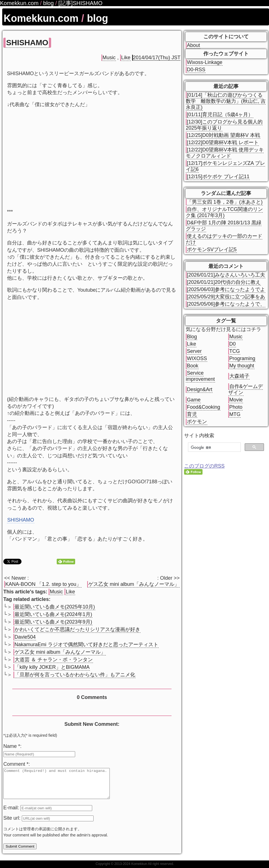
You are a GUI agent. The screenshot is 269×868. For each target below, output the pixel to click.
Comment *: (17, 764)
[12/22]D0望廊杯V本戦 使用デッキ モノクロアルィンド (225, 153)
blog (97, 18)
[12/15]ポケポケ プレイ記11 (218, 177)
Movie (236, 400)
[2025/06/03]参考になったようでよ (226, 289)
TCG (235, 351)
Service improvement (200, 376)
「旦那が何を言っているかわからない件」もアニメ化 (75, 675)
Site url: (13, 824)
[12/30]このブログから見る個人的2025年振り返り (224, 125)
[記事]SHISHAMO (80, 3)
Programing (242, 358)
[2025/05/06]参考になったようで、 (226, 304)
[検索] (214, 448)
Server (194, 351)
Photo (236, 407)
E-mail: (12, 814)
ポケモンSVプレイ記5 (212, 249)
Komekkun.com (41, 18)
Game (194, 400)
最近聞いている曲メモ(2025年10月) (55, 607)
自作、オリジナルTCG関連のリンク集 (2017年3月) (224, 212)
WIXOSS (197, 358)
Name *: (12, 746)
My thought (242, 366)
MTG (235, 414)
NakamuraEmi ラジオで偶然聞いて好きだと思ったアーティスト (86, 645)
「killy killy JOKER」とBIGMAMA (52, 667)
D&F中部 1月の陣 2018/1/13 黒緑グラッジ (224, 226)
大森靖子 (239, 376)
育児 (192, 414)
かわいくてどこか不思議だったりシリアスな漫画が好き (77, 629)
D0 (233, 344)
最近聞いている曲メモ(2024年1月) (53, 614)
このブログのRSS (204, 466)
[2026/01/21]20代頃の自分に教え (224, 282)
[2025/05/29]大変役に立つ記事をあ (226, 297)
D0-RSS (196, 70)
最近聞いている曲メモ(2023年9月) (53, 622)
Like (126, 58)
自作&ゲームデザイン (246, 389)
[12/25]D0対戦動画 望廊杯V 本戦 (223, 135)
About (193, 45)
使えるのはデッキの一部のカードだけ (224, 239)
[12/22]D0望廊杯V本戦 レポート (223, 142)
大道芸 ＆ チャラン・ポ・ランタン (54, 660)
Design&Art (200, 389)
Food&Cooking (203, 407)
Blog (192, 337)
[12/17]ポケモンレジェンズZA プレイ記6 (225, 166)
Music (109, 58)
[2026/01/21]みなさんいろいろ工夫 (226, 275)
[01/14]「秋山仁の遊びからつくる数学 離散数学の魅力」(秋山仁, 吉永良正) (226, 101)
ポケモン (197, 422)
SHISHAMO (27, 43)
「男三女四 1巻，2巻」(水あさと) (225, 202)
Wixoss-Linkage (205, 62)
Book (193, 366)
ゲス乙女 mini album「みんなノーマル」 (134, 584)
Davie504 (25, 637)
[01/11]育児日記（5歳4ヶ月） (220, 115)
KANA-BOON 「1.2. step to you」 (43, 584)
